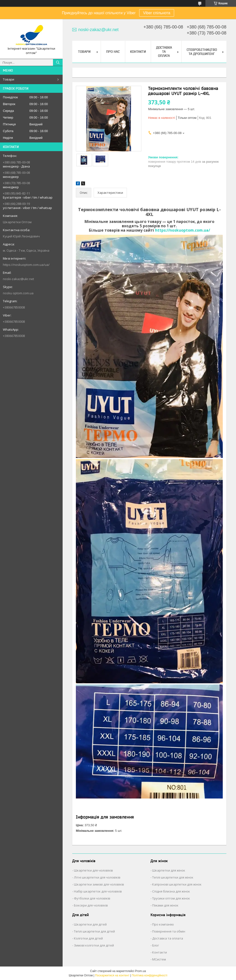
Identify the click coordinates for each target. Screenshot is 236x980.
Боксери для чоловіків (91, 905)
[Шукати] (58, 62)
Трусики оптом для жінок (171, 898)
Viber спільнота (157, 13)
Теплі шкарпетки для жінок (173, 877)
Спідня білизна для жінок (171, 891)
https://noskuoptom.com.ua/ (183, 230)
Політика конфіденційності (150, 975)
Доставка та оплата (168, 938)
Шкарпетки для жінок (169, 870)
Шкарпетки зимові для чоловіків (99, 884)
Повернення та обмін (169, 931)
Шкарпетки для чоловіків (93, 870)
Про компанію (163, 924)
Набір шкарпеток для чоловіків (98, 891)
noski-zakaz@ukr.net (18, 279)
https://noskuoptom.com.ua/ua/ (26, 265)
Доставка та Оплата (164, 52)
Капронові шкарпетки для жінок (177, 884)
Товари (9, 79)
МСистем (159, 959)
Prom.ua (141, 971)
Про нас (113, 52)
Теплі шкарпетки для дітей (94, 931)
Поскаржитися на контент (112, 975)
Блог (156, 945)
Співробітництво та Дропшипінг (202, 52)
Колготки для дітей (88, 938)
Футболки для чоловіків (92, 898)
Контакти (138, 52)
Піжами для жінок (165, 905)
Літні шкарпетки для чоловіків (97, 877)
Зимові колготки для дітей (94, 945)
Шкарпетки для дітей (90, 924)
